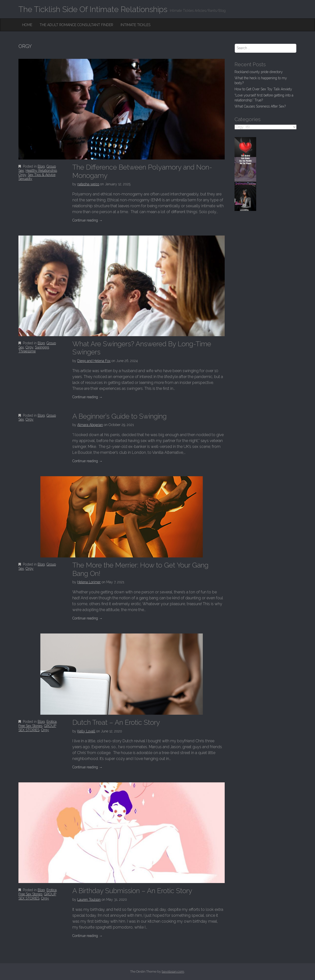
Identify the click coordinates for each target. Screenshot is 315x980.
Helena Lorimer (89, 582)
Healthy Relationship (41, 171)
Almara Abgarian (90, 425)
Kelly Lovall (86, 731)
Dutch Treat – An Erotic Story (116, 722)
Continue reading (87, 220)
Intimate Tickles (135, 25)
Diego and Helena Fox (94, 361)
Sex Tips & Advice (42, 175)
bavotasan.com (173, 972)
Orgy (22, 175)
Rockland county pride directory (259, 72)
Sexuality (25, 179)
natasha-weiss (88, 184)
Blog (41, 166)
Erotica (52, 722)
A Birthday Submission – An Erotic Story (132, 891)
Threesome (27, 351)
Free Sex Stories (30, 726)
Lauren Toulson (89, 900)
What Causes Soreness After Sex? (260, 106)
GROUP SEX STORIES (37, 728)
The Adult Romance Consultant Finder (76, 25)
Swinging (42, 347)
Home (27, 25)
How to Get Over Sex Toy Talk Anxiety (263, 89)
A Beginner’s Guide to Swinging (119, 416)
